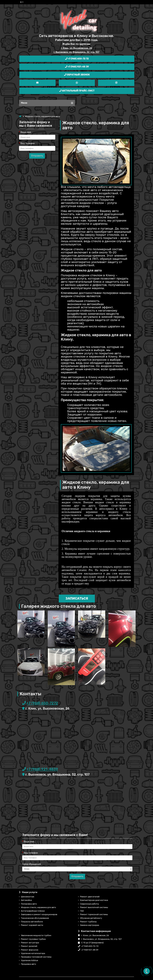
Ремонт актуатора (30, 943)
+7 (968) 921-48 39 (77, 67)
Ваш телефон (28, 143)
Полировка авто (29, 904)
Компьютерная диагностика (94, 900)
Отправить (37, 156)
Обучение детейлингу (91, 918)
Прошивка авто (28, 964)
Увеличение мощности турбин (36, 935)
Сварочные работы (89, 904)
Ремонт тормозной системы (94, 914)
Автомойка (26, 900)
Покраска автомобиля (32, 922)
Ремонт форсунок (30, 950)
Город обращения (32, 864)
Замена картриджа (90, 925)
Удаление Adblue (29, 960)
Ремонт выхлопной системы (94, 907)
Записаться (77, 598)
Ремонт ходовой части (32, 925)
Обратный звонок (77, 75)
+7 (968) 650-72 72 (77, 59)
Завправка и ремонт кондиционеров (39, 914)
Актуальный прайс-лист (77, 91)
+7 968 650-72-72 (88, 946)
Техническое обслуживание (35, 918)
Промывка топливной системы (36, 957)
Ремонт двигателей (90, 897)
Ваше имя (26, 132)
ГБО (82, 911)
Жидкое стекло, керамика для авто (38, 907)
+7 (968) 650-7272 (42, 703)
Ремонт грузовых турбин (33, 939)
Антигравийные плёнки (33, 911)
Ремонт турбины (88, 922)
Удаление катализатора (33, 953)
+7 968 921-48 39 (88, 950)
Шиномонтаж (28, 897)
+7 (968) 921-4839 (42, 769)
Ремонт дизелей (29, 946)
